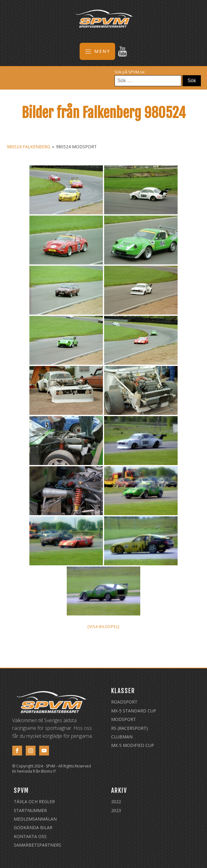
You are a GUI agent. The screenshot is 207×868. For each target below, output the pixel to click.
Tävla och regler (34, 802)
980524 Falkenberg (28, 147)
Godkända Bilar (33, 827)
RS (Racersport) (130, 728)
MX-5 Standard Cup (134, 711)
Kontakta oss (30, 836)
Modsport (124, 719)
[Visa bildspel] (103, 626)
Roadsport (124, 702)
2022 (116, 802)
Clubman (122, 737)
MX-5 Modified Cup (133, 745)
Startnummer (30, 810)
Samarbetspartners (38, 845)
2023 (116, 810)
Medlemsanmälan (35, 819)
